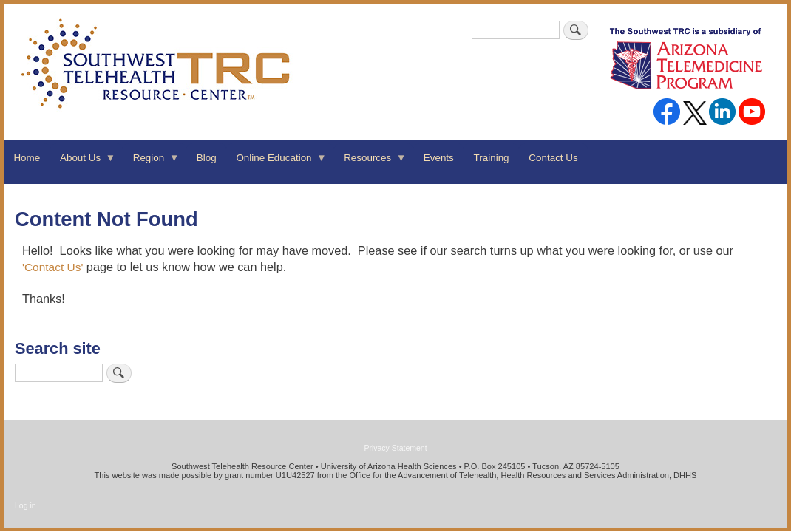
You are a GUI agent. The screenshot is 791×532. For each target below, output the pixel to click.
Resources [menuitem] (370, 163)
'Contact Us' (52, 267)
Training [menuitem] (492, 158)
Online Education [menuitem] (276, 163)
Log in (26, 505)
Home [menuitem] (27, 158)
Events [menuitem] (439, 158)
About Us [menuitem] (83, 163)
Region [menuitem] (151, 163)
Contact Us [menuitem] (553, 158)
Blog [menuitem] (207, 158)
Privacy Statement (395, 448)
